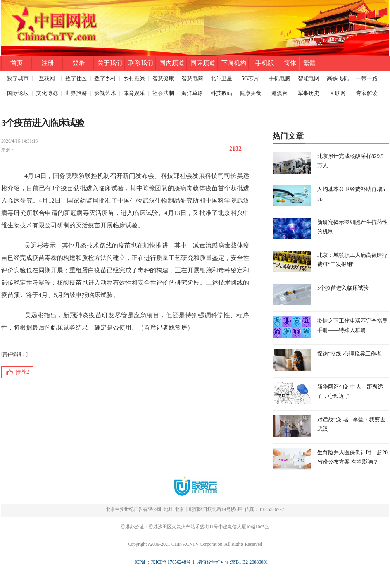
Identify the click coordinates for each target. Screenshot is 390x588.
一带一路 (367, 78)
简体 (290, 63)
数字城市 (18, 78)
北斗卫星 (221, 78)
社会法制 (163, 93)
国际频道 (203, 63)
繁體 (309, 63)
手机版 (265, 63)
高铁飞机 (338, 78)
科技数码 (221, 93)
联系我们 (141, 63)
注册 (48, 63)
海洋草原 (192, 93)
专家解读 (367, 93)
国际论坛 (18, 93)
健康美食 (250, 93)
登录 (79, 63)
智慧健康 (163, 78)
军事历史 (309, 93)
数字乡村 (105, 78)
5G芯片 (250, 78)
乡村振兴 (134, 78)
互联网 (47, 78)
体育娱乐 (134, 93)
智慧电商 (192, 78)
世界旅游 (76, 93)
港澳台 (280, 93)
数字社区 (76, 78)
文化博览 (47, 93)
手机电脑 (280, 78)
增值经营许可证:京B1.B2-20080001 (231, 562)
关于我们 (110, 63)
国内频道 (172, 63)
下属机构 (234, 63)
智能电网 (309, 78)
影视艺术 (105, 93)
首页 (17, 63)
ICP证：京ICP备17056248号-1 (165, 562)
